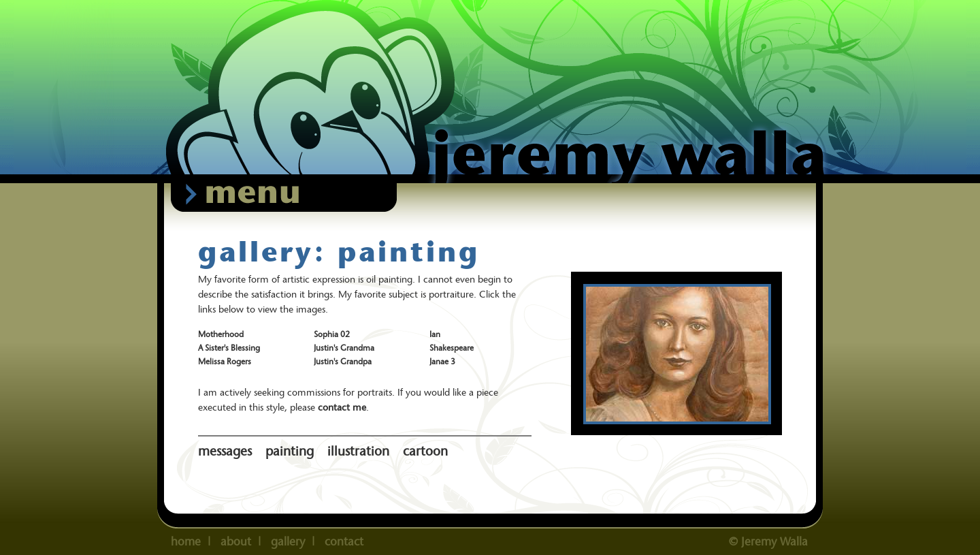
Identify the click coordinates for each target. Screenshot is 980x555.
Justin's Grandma (344, 348)
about (236, 541)
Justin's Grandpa (343, 361)
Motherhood (221, 334)
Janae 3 (442, 361)
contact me (342, 407)
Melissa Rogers (225, 361)
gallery (288, 541)
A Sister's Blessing (229, 348)
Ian (435, 334)
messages (225, 451)
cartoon (425, 451)
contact (344, 541)
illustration (358, 451)
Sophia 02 (332, 334)
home (186, 541)
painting (290, 451)
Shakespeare (452, 348)
